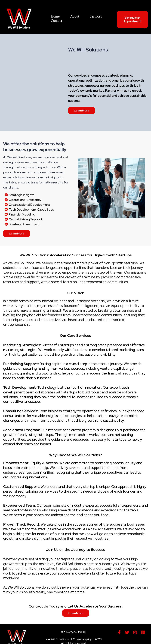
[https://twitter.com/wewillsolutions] (128, 633)
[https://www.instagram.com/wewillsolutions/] (136, 633)
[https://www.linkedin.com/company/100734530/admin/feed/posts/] (144, 633)
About (75, 16)
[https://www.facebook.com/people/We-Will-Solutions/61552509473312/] (120, 633)
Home (55, 16)
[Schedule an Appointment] (132, 19)
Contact (56, 21)
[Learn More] (82, 111)
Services (96, 16)
